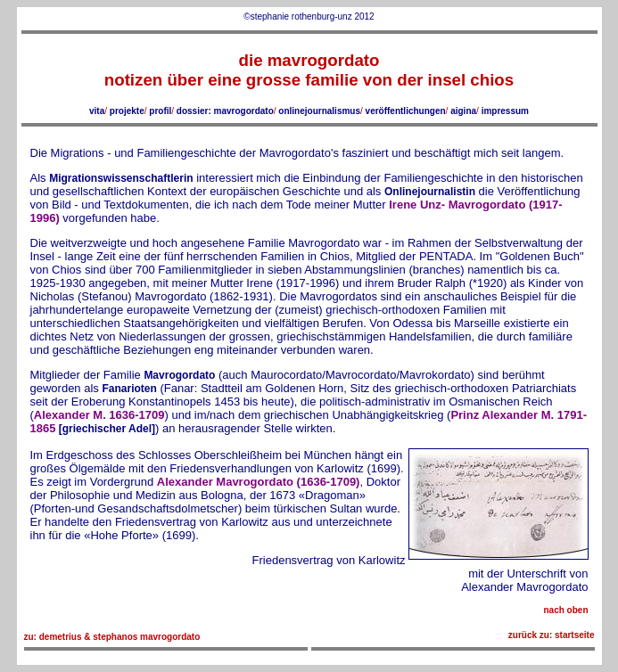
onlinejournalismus (319, 111)
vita (97, 111)
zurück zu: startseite (552, 635)
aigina (463, 111)
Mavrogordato (179, 375)
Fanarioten (129, 389)
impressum (505, 111)
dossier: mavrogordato (225, 111)
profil (160, 111)
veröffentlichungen (406, 111)
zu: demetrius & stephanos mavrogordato (112, 637)
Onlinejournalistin (430, 192)
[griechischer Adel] (105, 429)
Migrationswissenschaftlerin (121, 178)
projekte (127, 111)
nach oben (565, 610)
